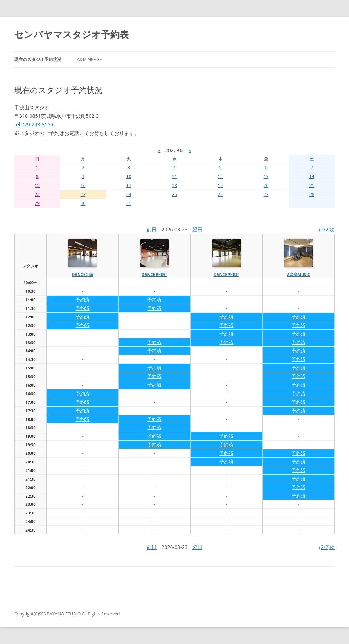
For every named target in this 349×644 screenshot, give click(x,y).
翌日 (197, 229)
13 (266, 177)
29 (37, 203)
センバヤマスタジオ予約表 (72, 34)
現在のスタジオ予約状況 (38, 59)
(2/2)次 (327, 229)
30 (83, 203)
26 (220, 194)
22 (37, 194)
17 (129, 185)
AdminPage (90, 59)
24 (129, 194)
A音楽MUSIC (299, 274)
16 (83, 185)
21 (312, 185)
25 (174, 194)
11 (174, 177)
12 (220, 177)
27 (266, 194)
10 (129, 177)
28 (312, 194)
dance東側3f (155, 274)
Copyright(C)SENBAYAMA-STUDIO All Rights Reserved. (67, 614)
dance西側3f (227, 274)
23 (83, 194)
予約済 (83, 300)
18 (174, 185)
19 (220, 185)
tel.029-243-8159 (34, 124)
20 (266, 185)
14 (312, 177)
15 (37, 185)
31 (129, 203)
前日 (152, 229)
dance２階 (82, 274)
